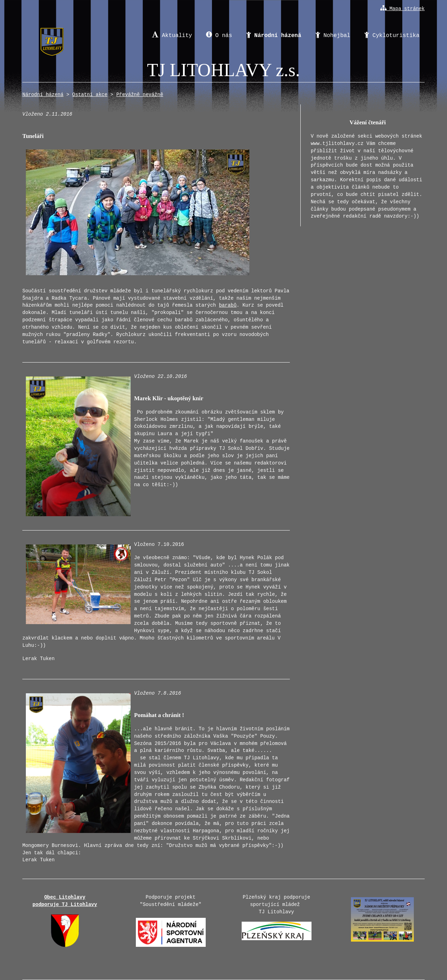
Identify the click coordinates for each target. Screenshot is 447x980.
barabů (228, 305)
